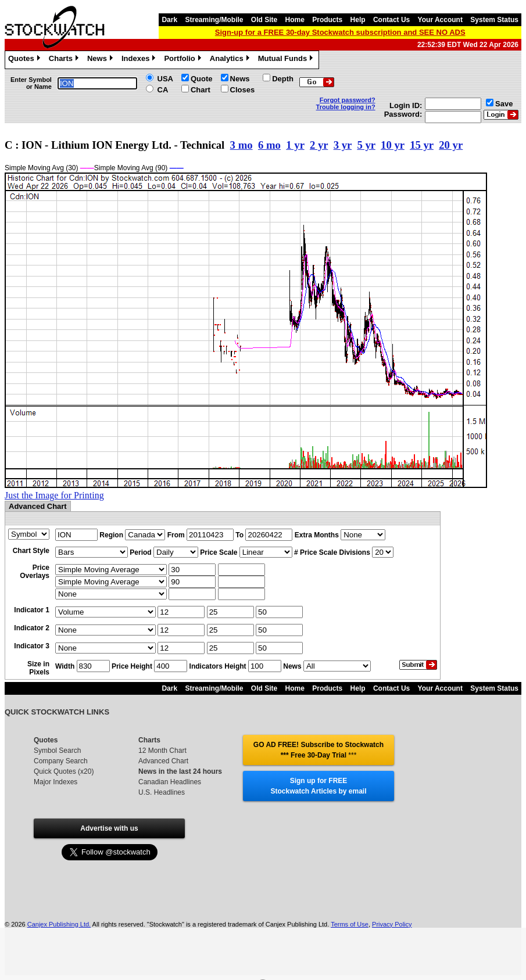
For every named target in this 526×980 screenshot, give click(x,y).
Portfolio (184, 60)
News (101, 60)
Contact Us (391, 20)
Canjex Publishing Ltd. (59, 924)
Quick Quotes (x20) (64, 771)
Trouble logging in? (346, 107)
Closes (243, 90)
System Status (494, 20)
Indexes (140, 60)
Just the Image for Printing (54, 495)
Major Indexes (56, 782)
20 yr (451, 145)
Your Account (440, 20)
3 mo (241, 145)
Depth (283, 79)
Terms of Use (350, 924)
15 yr (422, 145)
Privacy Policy (392, 924)
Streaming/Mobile (214, 20)
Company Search (61, 761)
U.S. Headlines (162, 792)
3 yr (343, 145)
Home (295, 20)
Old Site (264, 20)
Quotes (26, 60)
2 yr (319, 145)
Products (327, 20)
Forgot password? (348, 100)
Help (358, 20)
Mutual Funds (287, 60)
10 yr (393, 145)
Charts (65, 60)
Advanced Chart (163, 761)
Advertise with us (109, 828)
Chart (201, 90)
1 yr (295, 145)
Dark (169, 20)
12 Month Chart (162, 751)
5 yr (366, 145)
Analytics (231, 60)
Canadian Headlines (170, 782)
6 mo (269, 145)
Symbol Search (57, 751)
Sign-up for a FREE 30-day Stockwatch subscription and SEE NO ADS (340, 32)
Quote (202, 79)
